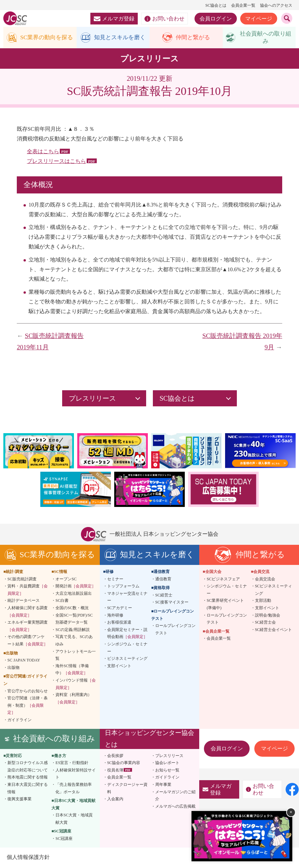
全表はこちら (43, 152)
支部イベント (119, 667)
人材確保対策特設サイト (76, 774)
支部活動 (263, 601)
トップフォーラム (123, 587)
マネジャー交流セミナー (127, 598)
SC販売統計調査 (22, 580)
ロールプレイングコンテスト (175, 630)
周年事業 (163, 786)
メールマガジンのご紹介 (175, 796)
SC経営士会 (266, 623)
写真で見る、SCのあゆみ (74, 641)
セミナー (115, 580)
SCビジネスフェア (223, 580)
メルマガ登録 (114, 19)
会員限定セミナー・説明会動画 (127, 634)
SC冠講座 (64, 840)
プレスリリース (169, 756)
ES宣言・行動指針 (72, 764)
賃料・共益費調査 (28, 591)
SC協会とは (216, 5)
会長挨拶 (115, 756)
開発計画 (76, 587)
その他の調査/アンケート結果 (28, 641)
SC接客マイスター (172, 603)
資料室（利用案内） (74, 699)
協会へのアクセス (276, 5)
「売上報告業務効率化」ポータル (74, 789)
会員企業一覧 (243, 5)
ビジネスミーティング (127, 659)
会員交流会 (265, 580)
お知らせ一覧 (167, 771)
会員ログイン (216, 19)
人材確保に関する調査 (28, 613)
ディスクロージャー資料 (127, 789)
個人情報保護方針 (28, 858)
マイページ (259, 19)
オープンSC (66, 580)
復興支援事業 (19, 800)
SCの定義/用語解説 (73, 631)
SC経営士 (164, 596)
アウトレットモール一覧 (76, 656)
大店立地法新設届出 (74, 594)
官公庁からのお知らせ (28, 692)
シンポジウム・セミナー (127, 649)
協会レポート (167, 764)
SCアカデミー (120, 609)
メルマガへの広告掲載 (175, 807)
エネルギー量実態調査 (28, 627)
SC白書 (62, 601)
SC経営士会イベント (274, 631)
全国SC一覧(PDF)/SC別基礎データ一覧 (74, 620)
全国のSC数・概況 (72, 609)
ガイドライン (19, 721)
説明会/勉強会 (268, 616)
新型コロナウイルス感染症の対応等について (28, 767)
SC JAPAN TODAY (24, 661)
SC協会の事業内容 (124, 764)
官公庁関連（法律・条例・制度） (28, 706)
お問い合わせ (164, 19)
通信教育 (163, 580)
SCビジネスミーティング (274, 591)
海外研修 (115, 616)
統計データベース (24, 601)
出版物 (13, 668)
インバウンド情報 (76, 685)
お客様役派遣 (119, 623)
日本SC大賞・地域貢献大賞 (74, 820)
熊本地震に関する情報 (28, 778)
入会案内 (115, 800)
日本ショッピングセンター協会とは (149, 739)
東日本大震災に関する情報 (28, 789)
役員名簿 (115, 771)
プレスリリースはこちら (56, 162)
